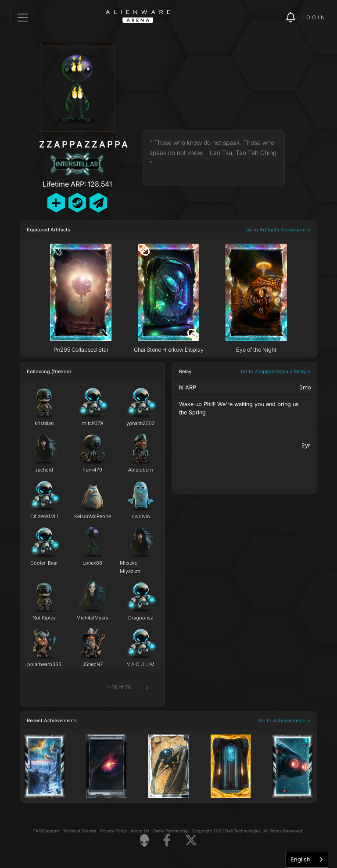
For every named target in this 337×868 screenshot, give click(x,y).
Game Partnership (171, 831)
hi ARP (188, 387)
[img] (264, 18)
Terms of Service (80, 831)
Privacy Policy (113, 831)
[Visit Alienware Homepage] (144, 840)
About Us (140, 831)
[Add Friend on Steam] (77, 203)
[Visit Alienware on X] (191, 841)
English (300, 859)
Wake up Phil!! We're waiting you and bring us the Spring (239, 408)
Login (314, 17)
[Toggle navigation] (23, 18)
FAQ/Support (46, 831)
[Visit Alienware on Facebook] (167, 841)
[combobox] (307, 859)
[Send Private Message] (98, 203)
